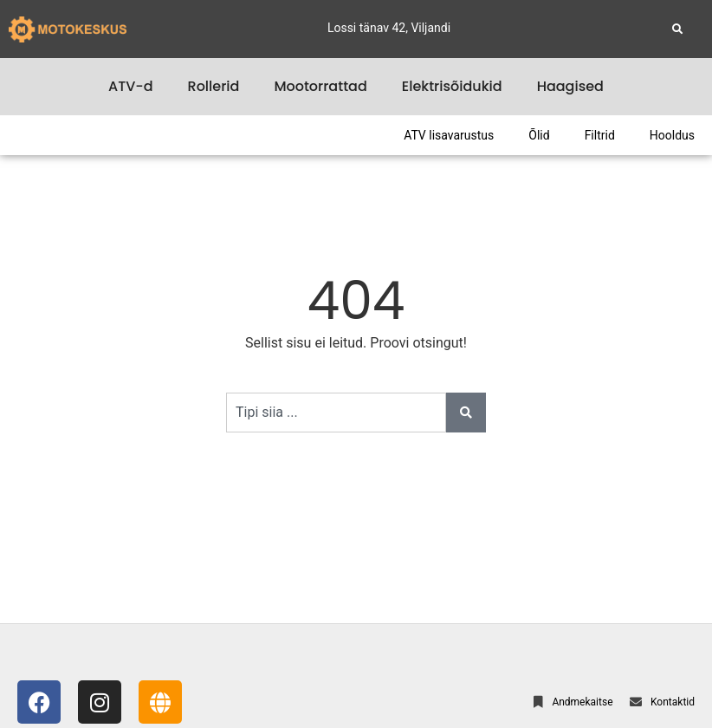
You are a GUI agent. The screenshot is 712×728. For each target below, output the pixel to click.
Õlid (539, 135)
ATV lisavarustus (449, 135)
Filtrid (600, 135)
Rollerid (214, 86)
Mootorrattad (320, 86)
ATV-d (131, 86)
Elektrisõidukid (452, 86)
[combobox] (336, 413)
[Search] (466, 413)
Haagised (570, 86)
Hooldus (672, 135)
